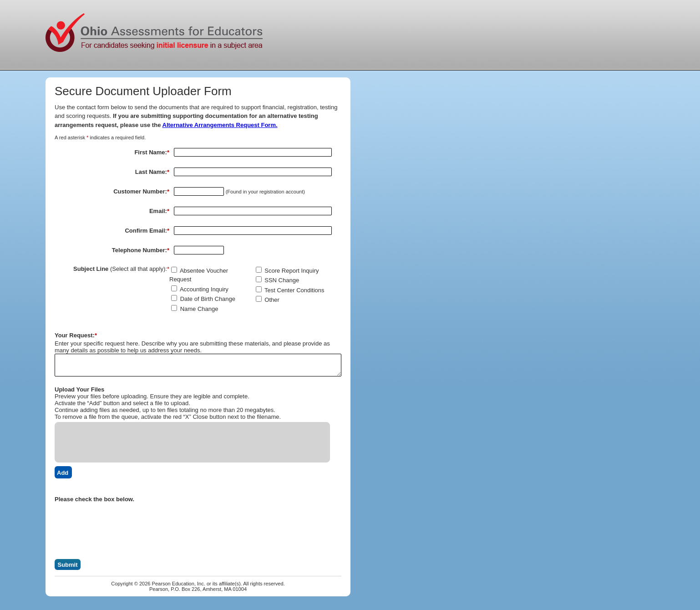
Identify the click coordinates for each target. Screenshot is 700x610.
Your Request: (76, 335)
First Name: (152, 152)
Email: (159, 211)
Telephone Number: (141, 250)
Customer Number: (141, 191)
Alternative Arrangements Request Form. (220, 125)
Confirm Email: (147, 231)
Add (63, 473)
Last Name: (152, 172)
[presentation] (124, 520)
